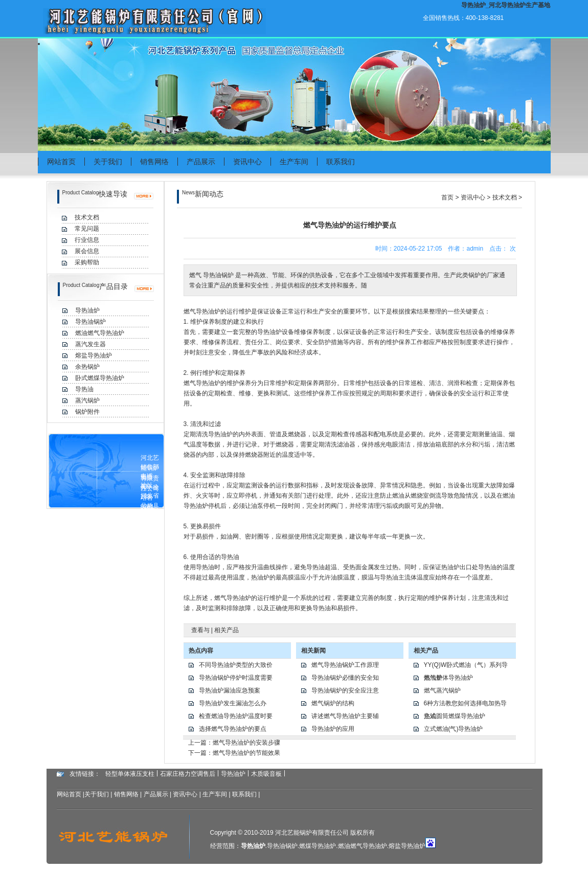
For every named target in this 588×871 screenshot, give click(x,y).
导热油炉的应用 (333, 729)
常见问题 (87, 229)
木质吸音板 (266, 774)
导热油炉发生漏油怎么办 (233, 703)
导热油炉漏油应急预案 (230, 690)
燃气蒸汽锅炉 (442, 690)
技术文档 (87, 217)
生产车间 (294, 162)
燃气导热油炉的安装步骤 (246, 743)
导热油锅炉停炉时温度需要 (236, 678)
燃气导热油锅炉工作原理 (345, 665)
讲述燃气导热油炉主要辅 (345, 716)
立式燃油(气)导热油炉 (454, 729)
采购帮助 (87, 262)
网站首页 (61, 162)
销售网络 (154, 162)
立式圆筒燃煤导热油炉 (455, 716)
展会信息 (87, 251)
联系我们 (341, 162)
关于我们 (108, 162)
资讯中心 (247, 162)
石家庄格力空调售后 (188, 774)
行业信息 (87, 240)
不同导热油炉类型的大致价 (236, 665)
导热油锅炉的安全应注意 (345, 690)
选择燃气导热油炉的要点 (233, 729)
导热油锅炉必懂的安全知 (345, 678)
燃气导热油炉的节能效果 (246, 753)
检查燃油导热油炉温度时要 (236, 716)
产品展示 (201, 162)
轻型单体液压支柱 (130, 774)
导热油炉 (208, 311)
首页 (447, 197)
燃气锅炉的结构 (333, 703)
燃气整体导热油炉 (448, 678)
